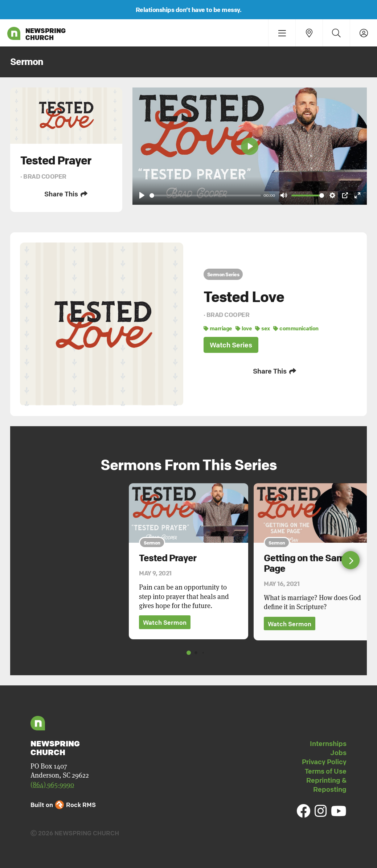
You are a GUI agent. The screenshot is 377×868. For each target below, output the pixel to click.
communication (296, 328)
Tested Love (244, 297)
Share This (66, 194)
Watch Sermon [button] (165, 622)
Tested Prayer (168, 558)
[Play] (142, 195)
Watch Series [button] (231, 345)
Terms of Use (326, 771)
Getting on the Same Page (307, 563)
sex (263, 328)
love (244, 328)
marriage (218, 328)
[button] (351, 560)
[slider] (205, 195)
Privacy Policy (324, 762)
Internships (328, 743)
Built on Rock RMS (63, 805)
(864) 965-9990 (52, 785)
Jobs (338, 753)
